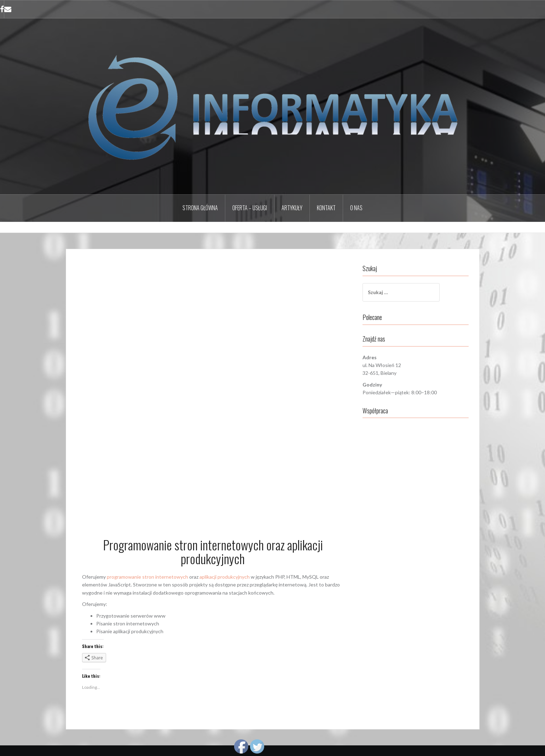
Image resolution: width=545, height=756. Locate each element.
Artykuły (292, 208)
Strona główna (200, 208)
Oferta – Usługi (250, 208)
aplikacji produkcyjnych (225, 577)
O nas (356, 208)
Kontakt (326, 208)
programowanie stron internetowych (147, 577)
